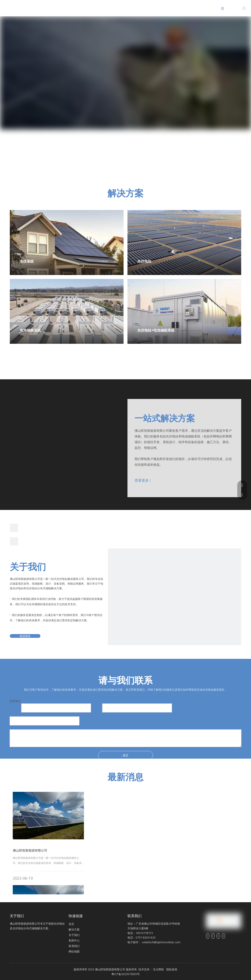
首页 (31, 8)
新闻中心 (115, 8)
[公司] (175, 615)
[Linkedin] (213, 936)
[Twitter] (218, 936)
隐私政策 (172, 969)
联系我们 (144, 8)
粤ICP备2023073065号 (125, 974)
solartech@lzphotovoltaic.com (161, 942)
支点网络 (158, 969)
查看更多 (143, 480)
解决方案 (57, 8)
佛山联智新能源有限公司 (30, 850)
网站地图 (74, 951)
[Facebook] (208, 936)
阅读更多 (25, 636)
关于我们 (86, 8)
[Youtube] (224, 936)
